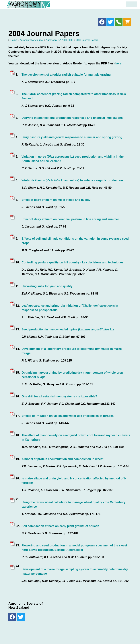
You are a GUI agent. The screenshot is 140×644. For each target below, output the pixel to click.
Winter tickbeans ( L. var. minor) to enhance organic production (72, 180)
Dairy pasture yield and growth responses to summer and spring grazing (72, 137)
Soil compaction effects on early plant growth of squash (60, 526)
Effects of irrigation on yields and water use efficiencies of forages (68, 416)
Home (14, 40)
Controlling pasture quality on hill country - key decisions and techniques (72, 262)
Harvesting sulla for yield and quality (47, 286)
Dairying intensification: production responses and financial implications (72, 118)
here (118, 63)
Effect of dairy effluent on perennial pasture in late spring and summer (70, 219)
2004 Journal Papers (87, 40)
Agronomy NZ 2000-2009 (60, 40)
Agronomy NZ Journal (32, 40)
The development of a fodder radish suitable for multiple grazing (66, 75)
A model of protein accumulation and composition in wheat (62, 459)
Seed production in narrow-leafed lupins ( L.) (68, 329)
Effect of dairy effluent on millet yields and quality (56, 200)
